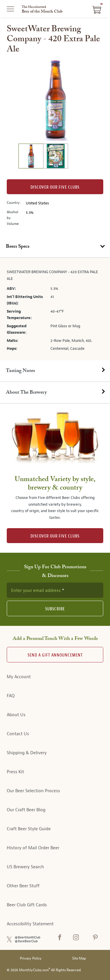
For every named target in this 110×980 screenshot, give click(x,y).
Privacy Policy (31, 959)
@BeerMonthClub (28, 937)
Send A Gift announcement (55, 655)
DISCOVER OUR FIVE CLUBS (55, 536)
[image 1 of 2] (31, 157)
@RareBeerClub (26, 941)
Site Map (79, 959)
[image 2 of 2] (55, 157)
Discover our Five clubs (55, 187)
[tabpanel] (55, 309)
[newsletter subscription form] (55, 590)
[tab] (55, 247)
